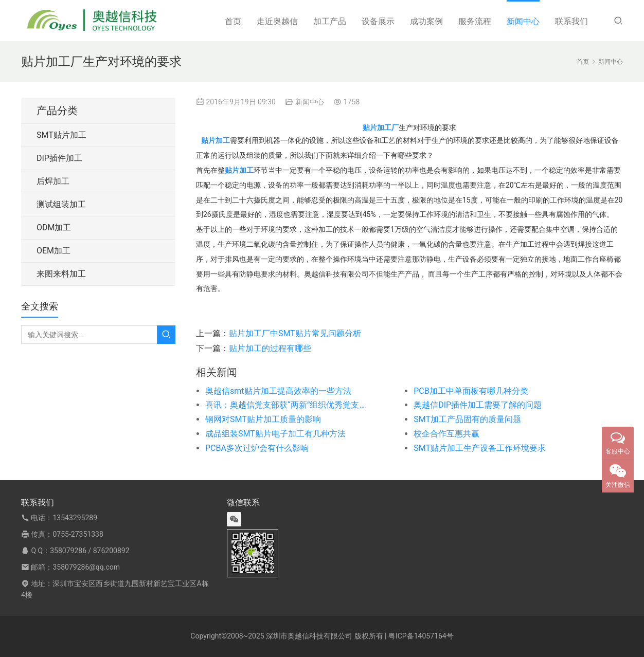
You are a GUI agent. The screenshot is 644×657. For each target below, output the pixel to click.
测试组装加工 (61, 204)
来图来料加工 (61, 274)
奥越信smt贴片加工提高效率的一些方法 (278, 391)
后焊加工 (53, 181)
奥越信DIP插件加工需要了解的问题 (478, 405)
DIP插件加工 (59, 158)
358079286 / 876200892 (90, 551)
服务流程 (475, 21)
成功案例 (426, 21)
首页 (233, 21)
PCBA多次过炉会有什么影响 (257, 448)
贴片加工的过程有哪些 (270, 348)
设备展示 (378, 21)
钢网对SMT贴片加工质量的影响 (263, 419)
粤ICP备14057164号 (421, 636)
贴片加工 (216, 140)
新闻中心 (523, 21)
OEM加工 (53, 251)
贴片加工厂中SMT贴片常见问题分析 (295, 333)
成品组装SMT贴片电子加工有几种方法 (275, 434)
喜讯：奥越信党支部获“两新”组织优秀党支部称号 (289, 405)
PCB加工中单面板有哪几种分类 (471, 391)
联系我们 (571, 21)
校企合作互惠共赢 (446, 434)
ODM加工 (54, 227)
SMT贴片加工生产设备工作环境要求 (480, 448)
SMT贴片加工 (61, 135)
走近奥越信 (277, 21)
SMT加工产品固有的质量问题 (467, 419)
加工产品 (330, 21)
